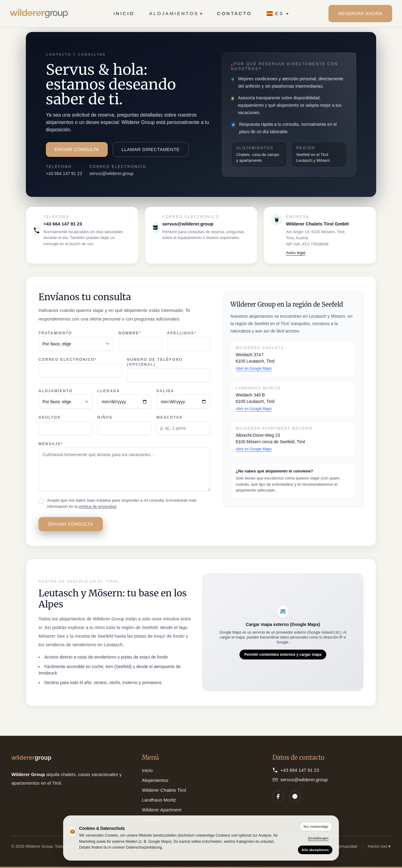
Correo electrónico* (68, 360)
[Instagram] (295, 796)
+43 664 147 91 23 (64, 173)
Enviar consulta (77, 149)
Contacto (234, 13)
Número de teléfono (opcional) (155, 362)
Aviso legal (296, 253)
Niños (105, 417)
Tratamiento (55, 333)
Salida (165, 391)
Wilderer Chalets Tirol (164, 790)
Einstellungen (318, 838)
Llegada (109, 391)
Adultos (50, 417)
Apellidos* (182, 333)
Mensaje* (51, 444)
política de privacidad (98, 506)
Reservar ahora (360, 13)
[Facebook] (278, 796)
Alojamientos (176, 13)
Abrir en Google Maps (254, 368)
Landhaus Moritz (159, 800)
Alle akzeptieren (315, 850)
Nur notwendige (316, 826)
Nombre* (130, 333)
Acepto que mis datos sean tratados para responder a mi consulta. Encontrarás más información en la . (122, 503)
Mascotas (169, 417)
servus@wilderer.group (111, 173)
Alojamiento (56, 391)
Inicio (124, 13)
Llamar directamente (151, 149)
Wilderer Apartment (162, 810)
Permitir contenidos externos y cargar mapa (283, 655)
